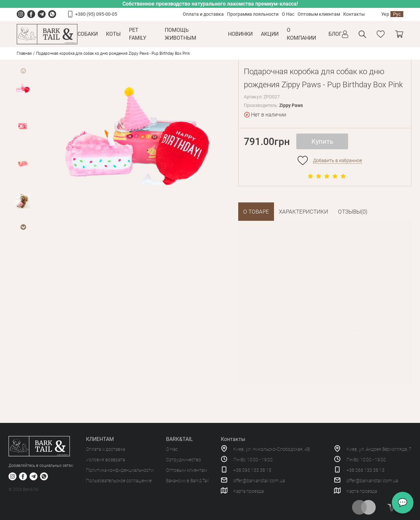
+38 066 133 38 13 (366, 470)
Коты (113, 34)
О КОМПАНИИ (301, 34)
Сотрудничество (184, 460)
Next (23, 227)
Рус (397, 14)
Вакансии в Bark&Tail (187, 481)
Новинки (240, 34)
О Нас (288, 14)
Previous (23, 71)
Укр (385, 14)
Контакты (354, 14)
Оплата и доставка (203, 14)
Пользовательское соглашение (119, 481)
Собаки (88, 34)
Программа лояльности (253, 14)
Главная (24, 53)
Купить (322, 141)
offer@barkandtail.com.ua (259, 481)
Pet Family (138, 34)
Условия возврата (105, 460)
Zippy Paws (291, 105)
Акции (270, 34)
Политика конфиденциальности (120, 470)
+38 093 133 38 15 (252, 470)
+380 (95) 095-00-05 (96, 14)
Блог (335, 34)
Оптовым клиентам (319, 14)
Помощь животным (180, 34)
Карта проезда (249, 491)
